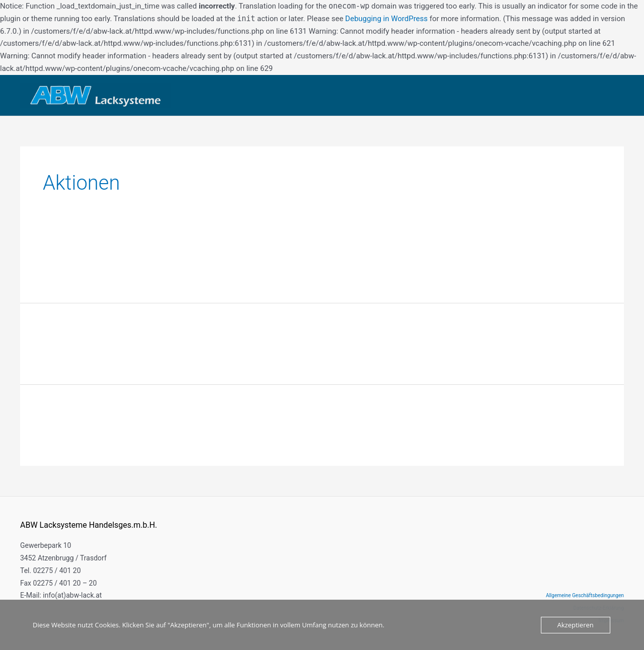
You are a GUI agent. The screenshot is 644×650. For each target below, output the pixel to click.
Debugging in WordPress (386, 19)
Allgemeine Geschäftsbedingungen (585, 595)
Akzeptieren (576, 625)
